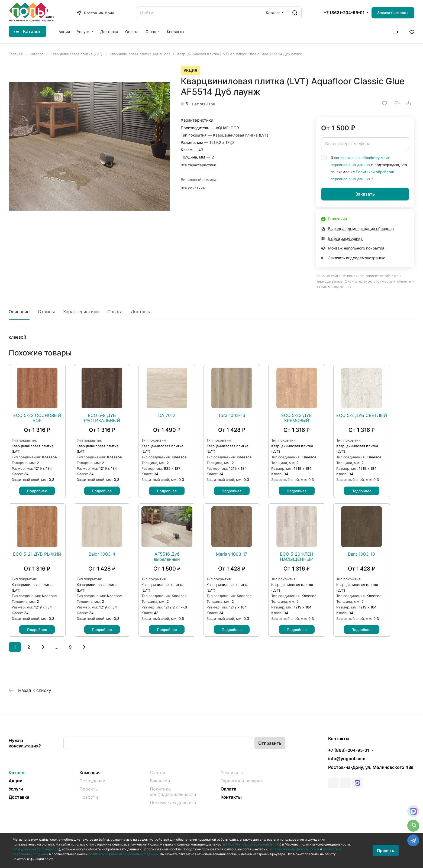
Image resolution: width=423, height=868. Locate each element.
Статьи (158, 773)
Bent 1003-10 (361, 554)
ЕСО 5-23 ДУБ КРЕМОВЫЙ (297, 418)
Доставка (141, 312)
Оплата (115, 312)
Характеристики (81, 312)
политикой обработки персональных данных (123, 854)
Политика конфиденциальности (173, 792)
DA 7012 (167, 415)
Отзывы (46, 312)
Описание (19, 312)
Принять (386, 851)
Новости (89, 797)
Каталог (17, 773)
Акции (16, 781)
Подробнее (37, 491)
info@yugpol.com (347, 759)
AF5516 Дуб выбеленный (167, 557)
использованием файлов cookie (294, 849)
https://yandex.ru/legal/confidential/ (253, 844)
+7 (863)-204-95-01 (344, 13)
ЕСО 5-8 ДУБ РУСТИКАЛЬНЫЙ (102, 418)
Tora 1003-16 (232, 415)
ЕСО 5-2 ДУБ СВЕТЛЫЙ (362, 415)
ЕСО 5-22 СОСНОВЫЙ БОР (37, 418)
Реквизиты (232, 773)
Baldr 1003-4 (102, 554)
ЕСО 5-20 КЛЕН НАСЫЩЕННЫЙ (297, 557)
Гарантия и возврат (242, 781)
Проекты (89, 789)
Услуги (16, 789)
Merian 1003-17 (232, 554)
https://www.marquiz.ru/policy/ (36, 849)
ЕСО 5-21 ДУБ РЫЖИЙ (37, 554)
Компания (90, 773)
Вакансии (160, 781)
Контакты (231, 797)
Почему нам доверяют (174, 802)
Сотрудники (92, 781)
